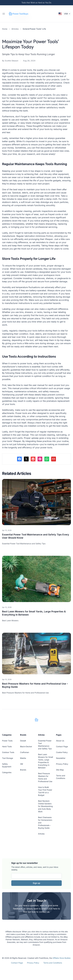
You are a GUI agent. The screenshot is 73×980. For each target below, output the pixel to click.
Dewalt (23, 741)
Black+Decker (26, 746)
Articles (15, 29)
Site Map (60, 770)
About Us (60, 741)
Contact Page (62, 746)
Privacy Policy (62, 764)
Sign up (36, 883)
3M (22, 764)
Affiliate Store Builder (61, 958)
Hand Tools (7, 746)
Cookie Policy (62, 752)
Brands (23, 770)
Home (5, 29)
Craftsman (25, 752)
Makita (23, 758)
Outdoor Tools (8, 752)
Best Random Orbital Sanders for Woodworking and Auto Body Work (45, 806)
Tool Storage (8, 758)
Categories (7, 772)
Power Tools (7, 741)
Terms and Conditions (53, 963)
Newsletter (61, 758)
